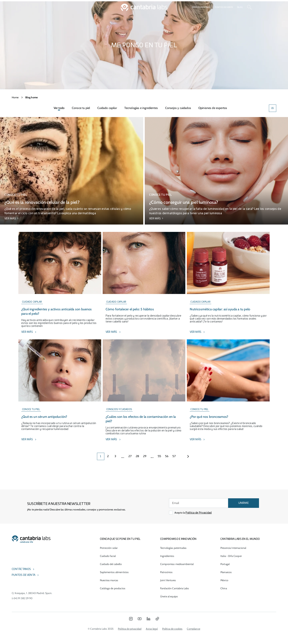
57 (174, 456)
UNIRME (244, 503)
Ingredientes (167, 556)
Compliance (193, 629)
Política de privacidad (130, 629)
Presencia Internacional (233, 548)
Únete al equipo (169, 596)
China (224, 588)
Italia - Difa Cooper (231, 556)
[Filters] (273, 108)
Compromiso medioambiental (177, 564)
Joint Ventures (168, 580)
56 (167, 456)
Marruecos (226, 572)
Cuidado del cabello (111, 564)
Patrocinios (166, 572)
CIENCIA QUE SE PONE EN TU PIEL (120, 539)
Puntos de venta (224, 7)
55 (160, 456)
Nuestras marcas (109, 580)
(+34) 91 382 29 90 (22, 598)
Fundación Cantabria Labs (174, 588)
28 (137, 456)
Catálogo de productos (113, 588)
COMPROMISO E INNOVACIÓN (178, 539)
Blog (240, 7)
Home (15, 97)
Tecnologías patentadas (173, 548)
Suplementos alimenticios (114, 572)
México (224, 580)
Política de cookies (172, 629)
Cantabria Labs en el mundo (240, 539)
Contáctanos (21, 569)
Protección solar (109, 548)
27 (130, 456)
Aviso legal (152, 629)
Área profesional (201, 7)
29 (145, 456)
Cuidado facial (108, 556)
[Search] (249, 7)
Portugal (225, 564)
